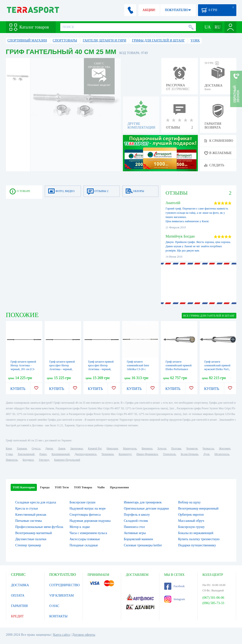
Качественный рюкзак (31, 515)
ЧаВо (101, 487)
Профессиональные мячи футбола (39, 527)
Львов (62, 448)
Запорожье (77, 448)
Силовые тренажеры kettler (143, 545)
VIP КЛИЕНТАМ (62, 596)
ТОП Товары (83, 487)
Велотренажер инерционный (198, 508)
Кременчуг (125, 454)
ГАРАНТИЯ (19, 606)
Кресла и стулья (27, 508)
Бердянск (28, 460)
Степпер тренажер (28, 545)
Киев (9, 448)
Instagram (175, 599)
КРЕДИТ (17, 616)
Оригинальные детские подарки (146, 508)
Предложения (119, 487)
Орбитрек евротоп (191, 515)
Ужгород (44, 460)
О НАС (54, 606)
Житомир (225, 448)
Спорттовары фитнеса (85, 515)
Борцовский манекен (138, 539)
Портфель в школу (137, 515)
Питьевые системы (29, 521)
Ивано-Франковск (147, 454)
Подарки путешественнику (197, 545)
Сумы (9, 454)
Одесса (36, 448)
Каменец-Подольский (67, 460)
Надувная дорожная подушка (90, 521)
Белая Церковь (190, 454)
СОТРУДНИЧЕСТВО (65, 585)
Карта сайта (62, 635)
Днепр (49, 448)
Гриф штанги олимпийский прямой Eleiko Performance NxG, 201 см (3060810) (179, 369)
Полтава (176, 448)
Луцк (206, 454)
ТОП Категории (24, 487)
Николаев (112, 448)
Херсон (162, 448)
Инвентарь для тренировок (143, 502)
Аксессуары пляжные (85, 539)
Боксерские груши (82, 502)
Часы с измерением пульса (88, 533)
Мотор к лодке (80, 527)
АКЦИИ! (149, 10)
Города (45, 487)
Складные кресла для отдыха (36, 502)
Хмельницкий (26, 454)
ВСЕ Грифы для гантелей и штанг (209, 316)
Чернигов (192, 448)
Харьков (22, 448)
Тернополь (169, 454)
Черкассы (208, 448)
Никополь (12, 460)
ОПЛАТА (18, 596)
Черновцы (108, 454)
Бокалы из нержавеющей (196, 533)
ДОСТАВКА (20, 585)
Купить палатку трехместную (199, 539)
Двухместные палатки (31, 539)
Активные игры (135, 533)
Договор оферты (84, 635)
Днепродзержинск (86, 454)
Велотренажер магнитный (34, 533)
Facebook (175, 586)
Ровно (43, 454)
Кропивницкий (60, 454)
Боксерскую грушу (191, 527)
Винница (147, 448)
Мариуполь (130, 448)
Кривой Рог (95, 448)
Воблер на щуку (189, 502)
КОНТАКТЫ (58, 616)
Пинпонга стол (134, 527)
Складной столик (136, 521)
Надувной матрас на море (88, 508)
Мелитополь (222, 454)
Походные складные (84, 545)
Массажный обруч (191, 521)
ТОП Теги (62, 487)
